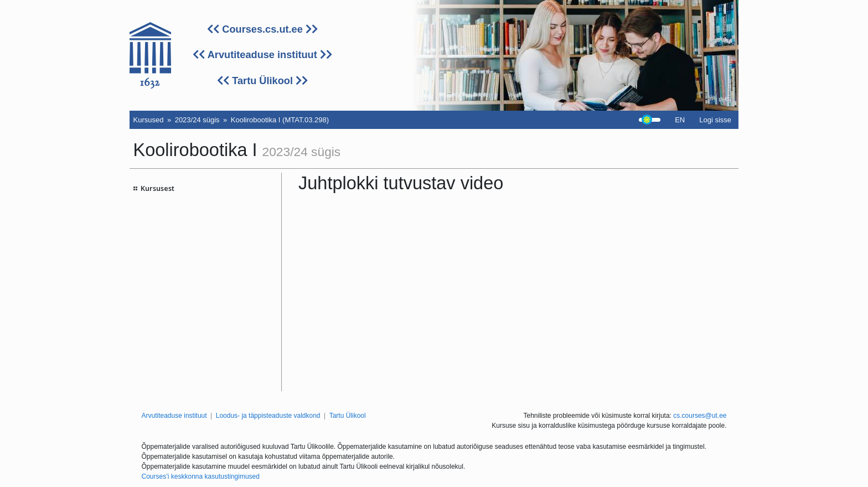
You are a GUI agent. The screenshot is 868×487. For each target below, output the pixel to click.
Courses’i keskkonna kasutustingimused (201, 476)
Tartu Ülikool (262, 81)
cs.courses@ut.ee (700, 416)
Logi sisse (715, 120)
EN (680, 120)
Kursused (149, 120)
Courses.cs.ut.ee (262, 29)
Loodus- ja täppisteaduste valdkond (268, 416)
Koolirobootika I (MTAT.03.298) (280, 120)
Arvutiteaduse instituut (262, 55)
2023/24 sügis (197, 120)
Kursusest (157, 188)
